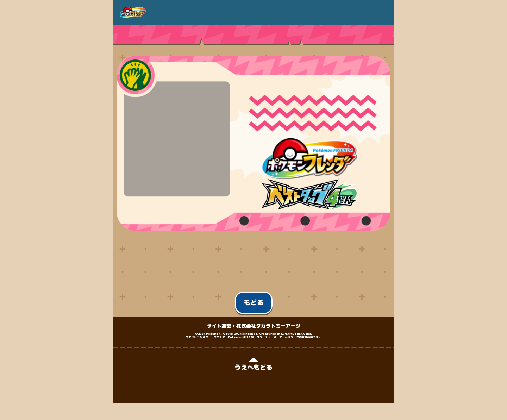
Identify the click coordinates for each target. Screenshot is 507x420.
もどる (254, 302)
